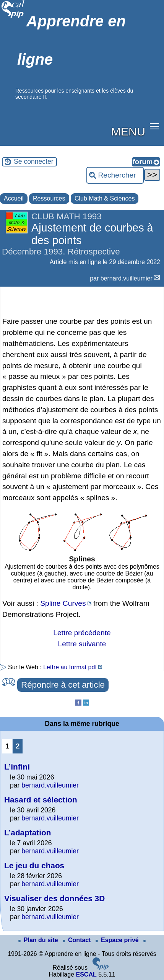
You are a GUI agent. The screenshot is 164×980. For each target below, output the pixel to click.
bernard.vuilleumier (127, 278)
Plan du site (39, 940)
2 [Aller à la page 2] (18, 746)
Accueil (14, 198)
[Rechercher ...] (115, 175)
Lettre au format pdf (70, 667)
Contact (78, 940)
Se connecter (34, 161)
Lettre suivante (82, 644)
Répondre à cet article (63, 685)
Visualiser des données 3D (54, 898)
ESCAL (86, 974)
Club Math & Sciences (105, 198)
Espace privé (118, 940)
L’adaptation (28, 832)
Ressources (49, 198)
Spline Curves (63, 603)
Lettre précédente (82, 633)
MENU (128, 131)
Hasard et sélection (41, 800)
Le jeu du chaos (34, 865)
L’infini (17, 767)
